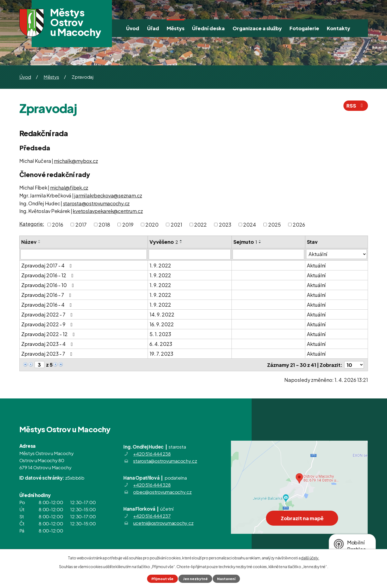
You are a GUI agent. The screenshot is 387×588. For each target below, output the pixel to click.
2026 (299, 225)
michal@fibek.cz (69, 188)
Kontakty (339, 28)
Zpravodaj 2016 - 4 (48, 305)
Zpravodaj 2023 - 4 (48, 344)
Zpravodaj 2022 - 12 (49, 334)
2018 (104, 225)
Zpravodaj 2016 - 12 (48, 275)
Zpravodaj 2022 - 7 (48, 314)
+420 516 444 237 (152, 516)
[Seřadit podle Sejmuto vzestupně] (260, 240)
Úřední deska (208, 28)
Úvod (133, 28)
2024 (250, 225)
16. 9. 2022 (162, 324)
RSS (356, 106)
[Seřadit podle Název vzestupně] (39, 240)
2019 (128, 225)
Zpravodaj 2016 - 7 (47, 295)
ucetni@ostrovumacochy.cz (163, 523)
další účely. (310, 558)
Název (29, 242)
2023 (225, 225)
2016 (58, 225)
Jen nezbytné (195, 579)
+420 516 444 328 (152, 485)
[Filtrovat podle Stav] (336, 254)
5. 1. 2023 (160, 334)
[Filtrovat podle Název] (84, 254)
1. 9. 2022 (160, 265)
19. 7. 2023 (161, 354)
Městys (176, 28)
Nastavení (226, 579)
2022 (200, 225)
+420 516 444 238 (152, 454)
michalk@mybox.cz (76, 161)
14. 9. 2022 (162, 314)
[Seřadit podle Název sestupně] (39, 243)
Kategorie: (32, 224)
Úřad (153, 28)
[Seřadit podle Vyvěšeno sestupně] (181, 243)
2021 (176, 225)
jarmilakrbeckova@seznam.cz (108, 195)
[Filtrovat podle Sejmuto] (268, 254)
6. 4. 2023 (161, 344)
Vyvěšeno (164, 242)
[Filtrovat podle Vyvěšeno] (190, 254)
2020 (152, 225)
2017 (81, 225)
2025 (275, 225)
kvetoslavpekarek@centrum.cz (108, 211)
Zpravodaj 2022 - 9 (48, 324)
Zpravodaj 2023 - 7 (48, 354)
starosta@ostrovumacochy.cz (96, 203)
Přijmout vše (162, 579)
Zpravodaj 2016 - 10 (49, 285)
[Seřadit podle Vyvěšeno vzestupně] (181, 240)
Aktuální (316, 265)
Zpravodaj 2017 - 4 (48, 265)
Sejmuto (245, 242)
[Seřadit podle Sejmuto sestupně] (260, 243)
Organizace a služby (257, 28)
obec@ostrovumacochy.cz (162, 492)
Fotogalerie (304, 28)
